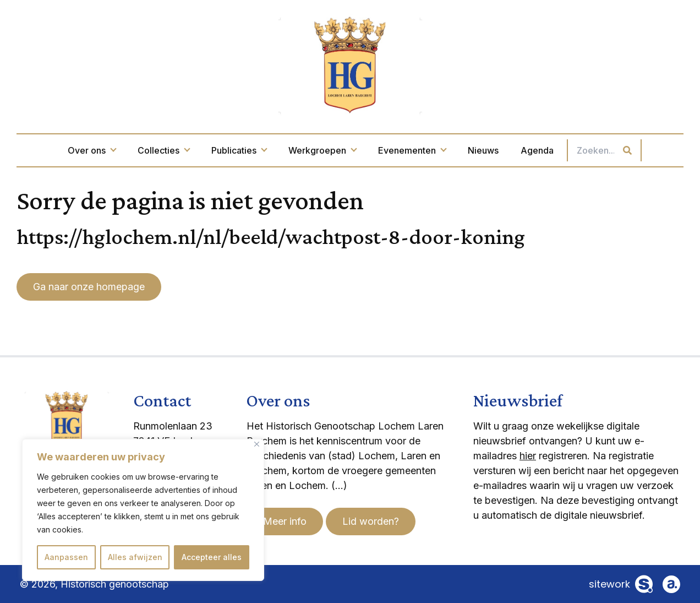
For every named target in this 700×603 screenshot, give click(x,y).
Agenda (537, 150)
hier (528, 456)
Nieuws (483, 150)
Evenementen (412, 150)
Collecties (163, 150)
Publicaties (239, 150)
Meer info (285, 521)
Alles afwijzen (135, 557)
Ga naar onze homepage (89, 287)
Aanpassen (66, 557)
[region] (143, 510)
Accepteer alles (212, 557)
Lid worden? (371, 521)
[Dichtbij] (257, 444)
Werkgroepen (322, 150)
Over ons (92, 150)
